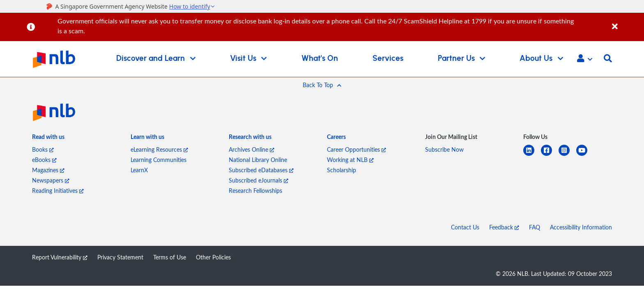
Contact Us (465, 227)
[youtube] (585, 155)
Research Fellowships (255, 191)
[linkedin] (532, 155)
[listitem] (48, 138)
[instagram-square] (567, 155)
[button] (585, 59)
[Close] (627, 22)
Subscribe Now (444, 149)
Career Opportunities (356, 149)
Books (43, 149)
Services (388, 59)
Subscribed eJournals (259, 180)
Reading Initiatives (58, 191)
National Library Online (258, 160)
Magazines (48, 170)
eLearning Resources (159, 149)
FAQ (535, 227)
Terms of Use (170, 257)
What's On (320, 59)
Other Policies (213, 257)
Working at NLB (350, 160)
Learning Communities (159, 160)
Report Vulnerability (60, 257)
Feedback (504, 227)
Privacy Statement (120, 257)
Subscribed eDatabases (261, 170)
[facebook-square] (550, 155)
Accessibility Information (581, 227)
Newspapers (51, 180)
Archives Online (252, 149)
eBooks (44, 160)
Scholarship (342, 170)
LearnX (139, 170)
